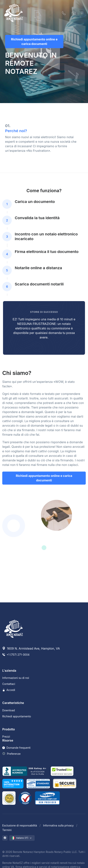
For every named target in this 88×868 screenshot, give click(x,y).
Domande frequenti (16, 748)
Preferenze (14, 754)
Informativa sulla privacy (58, 825)
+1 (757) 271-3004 (16, 655)
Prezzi (6, 737)
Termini (7, 830)
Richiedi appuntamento (17, 716)
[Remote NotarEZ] (14, 13)
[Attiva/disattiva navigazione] (82, 13)
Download (9, 710)
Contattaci (9, 684)
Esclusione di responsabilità (20, 825)
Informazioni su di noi (16, 678)
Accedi (9, 690)
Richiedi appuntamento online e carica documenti (34, 42)
